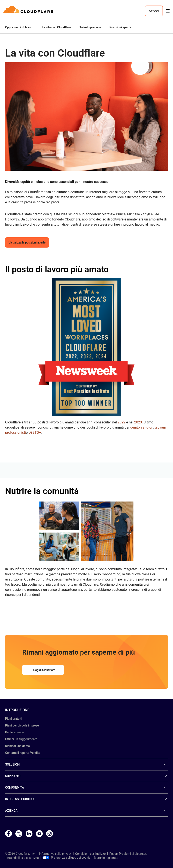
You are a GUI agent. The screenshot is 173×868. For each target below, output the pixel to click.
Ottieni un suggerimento (21, 739)
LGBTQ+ (35, 433)
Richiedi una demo (18, 746)
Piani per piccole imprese (22, 725)
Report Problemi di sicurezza (128, 854)
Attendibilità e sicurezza (23, 858)
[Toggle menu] (168, 11)
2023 (138, 422)
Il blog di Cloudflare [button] (43, 670)
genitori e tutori (142, 427)
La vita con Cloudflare (56, 27)
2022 (122, 422)
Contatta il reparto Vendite (23, 753)
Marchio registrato (106, 858)
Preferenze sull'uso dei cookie (67, 858)
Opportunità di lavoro (19, 27)
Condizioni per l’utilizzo (90, 854)
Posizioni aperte (120, 27)
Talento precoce (90, 27)
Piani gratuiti (14, 719)
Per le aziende (15, 732)
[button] (86, 117)
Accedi (154, 11)
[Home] (29, 11)
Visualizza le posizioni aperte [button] (27, 242)
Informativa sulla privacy (55, 854)
